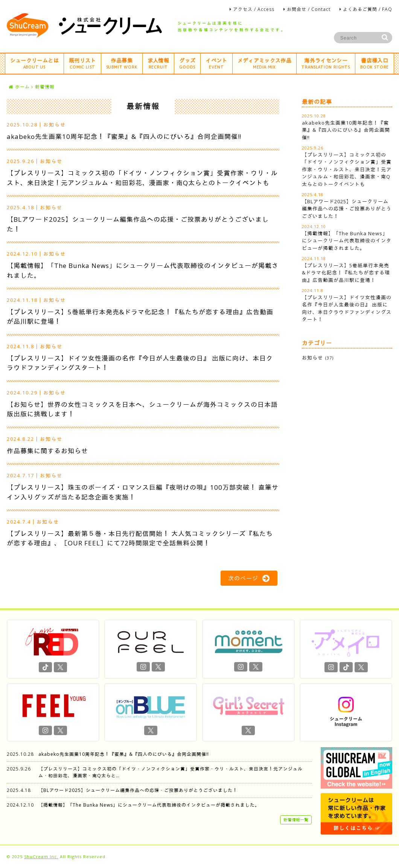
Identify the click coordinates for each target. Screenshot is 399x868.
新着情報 (45, 87)
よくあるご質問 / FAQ (368, 9)
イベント (216, 63)
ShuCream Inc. (41, 857)
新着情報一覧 (296, 820)
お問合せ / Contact (309, 9)
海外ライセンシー (326, 63)
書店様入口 (375, 63)
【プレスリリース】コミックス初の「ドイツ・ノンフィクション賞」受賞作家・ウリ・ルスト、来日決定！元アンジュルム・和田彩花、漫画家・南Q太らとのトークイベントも (347, 169)
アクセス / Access (254, 9)
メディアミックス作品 (265, 63)
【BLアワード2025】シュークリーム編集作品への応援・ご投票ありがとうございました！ (347, 209)
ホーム (19, 87)
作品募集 (122, 63)
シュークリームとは (34, 63)
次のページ (249, 578)
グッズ (187, 63)
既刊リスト (82, 63)
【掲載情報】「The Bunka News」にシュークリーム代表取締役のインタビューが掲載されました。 (347, 241)
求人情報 (158, 63)
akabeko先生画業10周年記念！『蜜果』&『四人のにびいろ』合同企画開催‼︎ (124, 136)
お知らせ (55, 125)
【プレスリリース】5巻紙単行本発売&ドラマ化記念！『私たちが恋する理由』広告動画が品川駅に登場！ (346, 273)
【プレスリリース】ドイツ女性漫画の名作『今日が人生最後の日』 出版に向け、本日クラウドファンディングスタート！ (347, 308)
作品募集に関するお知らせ (47, 451)
